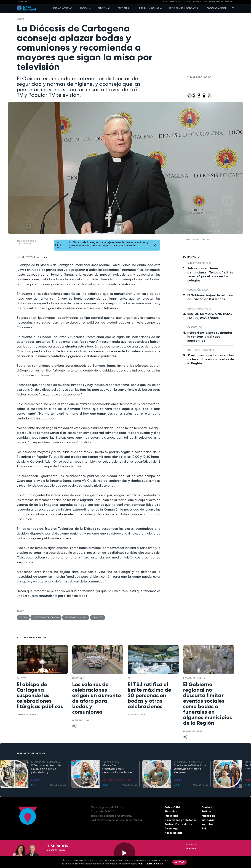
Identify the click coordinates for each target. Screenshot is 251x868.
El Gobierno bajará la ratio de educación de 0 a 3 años (210, 297)
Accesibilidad (174, 833)
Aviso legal (172, 829)
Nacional (104, 8)
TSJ (129, 679)
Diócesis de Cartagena (48, 618)
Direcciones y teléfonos (181, 820)
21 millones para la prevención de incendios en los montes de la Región (211, 359)
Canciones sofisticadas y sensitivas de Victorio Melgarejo (190, 769)
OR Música (192, 848)
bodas (21, 19)
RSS (204, 829)
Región (84, 8)
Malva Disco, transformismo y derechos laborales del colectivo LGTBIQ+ (117, 769)
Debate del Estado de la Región (177, 2)
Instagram (209, 820)
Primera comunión (81, 618)
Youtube (207, 824)
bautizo (22, 679)
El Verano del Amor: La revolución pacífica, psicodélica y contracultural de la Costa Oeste (46, 769)
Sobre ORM (172, 807)
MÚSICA (36, 780)
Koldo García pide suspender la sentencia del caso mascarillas (210, 337)
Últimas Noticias (200, 2)
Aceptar (180, 862)
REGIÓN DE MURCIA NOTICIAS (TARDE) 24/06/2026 (210, 316)
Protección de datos (178, 824)
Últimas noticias (62, 8)
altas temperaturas (199, 263)
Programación (216, 8)
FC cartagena (227, 2)
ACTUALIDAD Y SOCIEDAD (117, 780)
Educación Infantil (199, 290)
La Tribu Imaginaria (150, 8)
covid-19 (105, 618)
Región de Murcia (194, 679)
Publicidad (172, 816)
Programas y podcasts (183, 8)
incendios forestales (201, 350)
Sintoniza (171, 812)
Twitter (207, 812)
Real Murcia (215, 2)
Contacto (208, 807)
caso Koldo (195, 327)
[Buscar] (232, 8)
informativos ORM (199, 309)
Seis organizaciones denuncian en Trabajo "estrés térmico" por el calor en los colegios (210, 274)
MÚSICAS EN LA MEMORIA (46, 763)
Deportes (123, 8)
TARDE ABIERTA (111, 763)
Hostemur (78, 679)
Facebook (208, 816)
